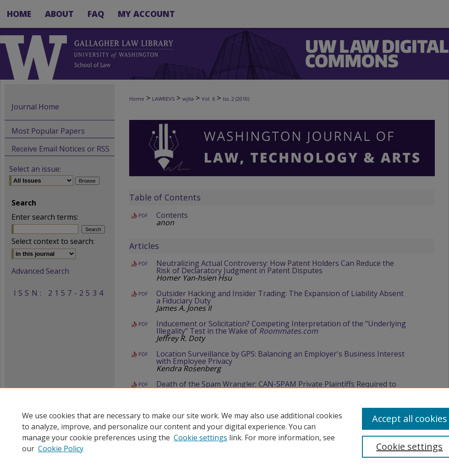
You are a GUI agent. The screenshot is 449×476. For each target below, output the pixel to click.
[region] (224, 432)
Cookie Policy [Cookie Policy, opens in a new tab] (61, 449)
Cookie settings (200, 438)
